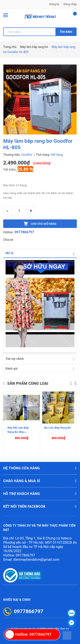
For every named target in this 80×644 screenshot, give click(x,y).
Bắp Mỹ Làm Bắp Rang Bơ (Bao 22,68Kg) (18, 432)
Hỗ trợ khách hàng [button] (40, 494)
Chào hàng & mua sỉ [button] (40, 481)
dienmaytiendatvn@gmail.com (36, 559)
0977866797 (24, 232)
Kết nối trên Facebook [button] (40, 506)
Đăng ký (54, 4)
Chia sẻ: (8, 240)
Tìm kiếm (66, 32)
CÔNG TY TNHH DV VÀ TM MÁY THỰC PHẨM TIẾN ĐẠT (39, 527)
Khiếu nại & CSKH (17, 599)
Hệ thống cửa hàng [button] (40, 468)
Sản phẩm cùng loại (28, 383)
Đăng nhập (70, 4)
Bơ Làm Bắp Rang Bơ (58, 427)
